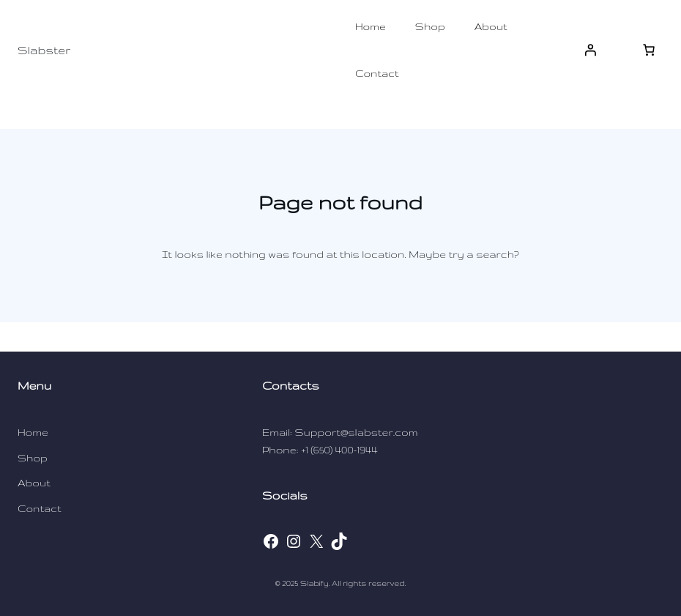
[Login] (590, 50)
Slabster (44, 50)
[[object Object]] (649, 50)
